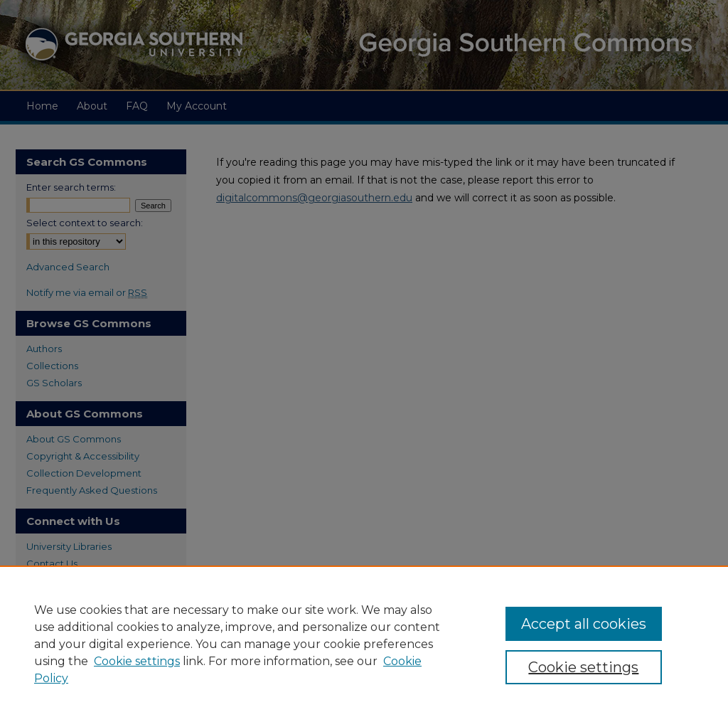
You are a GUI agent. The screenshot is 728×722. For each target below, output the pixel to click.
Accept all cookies (584, 624)
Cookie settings (137, 661)
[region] (364, 644)
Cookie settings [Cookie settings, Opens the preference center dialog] (583, 667)
